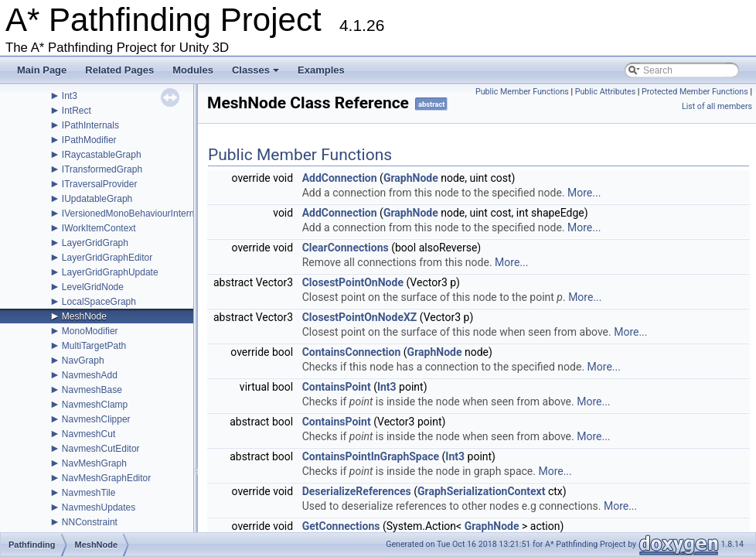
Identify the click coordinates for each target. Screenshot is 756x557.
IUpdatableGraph (97, 199)
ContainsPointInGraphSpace (371, 456)
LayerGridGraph (95, 243)
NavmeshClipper (96, 419)
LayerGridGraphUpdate (110, 272)
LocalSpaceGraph (99, 302)
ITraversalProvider (100, 184)
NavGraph (83, 361)
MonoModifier (90, 331)
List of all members (717, 106)
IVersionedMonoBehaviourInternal (132, 214)
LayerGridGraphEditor (107, 258)
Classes (257, 74)
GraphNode (411, 178)
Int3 (70, 96)
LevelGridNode (93, 287)
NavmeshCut (89, 434)
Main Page (42, 70)
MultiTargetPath (94, 346)
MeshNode (84, 316)
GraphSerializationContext (481, 491)
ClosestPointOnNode (353, 282)
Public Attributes (606, 92)
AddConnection (340, 178)
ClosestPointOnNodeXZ (360, 317)
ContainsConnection (352, 352)
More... (584, 193)
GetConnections (341, 526)
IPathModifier (89, 140)
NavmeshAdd (90, 375)
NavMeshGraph (94, 463)
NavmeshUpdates (99, 507)
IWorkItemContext (99, 228)
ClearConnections (346, 248)
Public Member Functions (522, 92)
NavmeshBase (92, 390)
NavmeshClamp (95, 405)
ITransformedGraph (102, 169)
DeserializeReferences (357, 491)
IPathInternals (90, 125)
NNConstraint (90, 522)
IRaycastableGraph (102, 155)
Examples (321, 70)
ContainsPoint (337, 387)
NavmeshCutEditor (101, 449)
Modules (193, 70)
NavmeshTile (89, 493)
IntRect (77, 111)
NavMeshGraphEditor (106, 478)
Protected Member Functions (695, 92)
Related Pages (119, 70)
